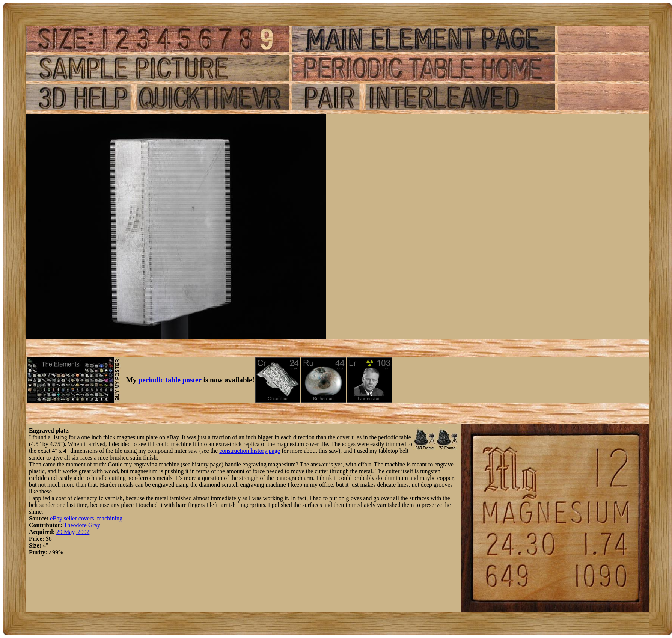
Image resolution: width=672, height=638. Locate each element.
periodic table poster (170, 380)
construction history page (250, 451)
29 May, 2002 (73, 532)
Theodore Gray (82, 525)
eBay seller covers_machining (86, 518)
